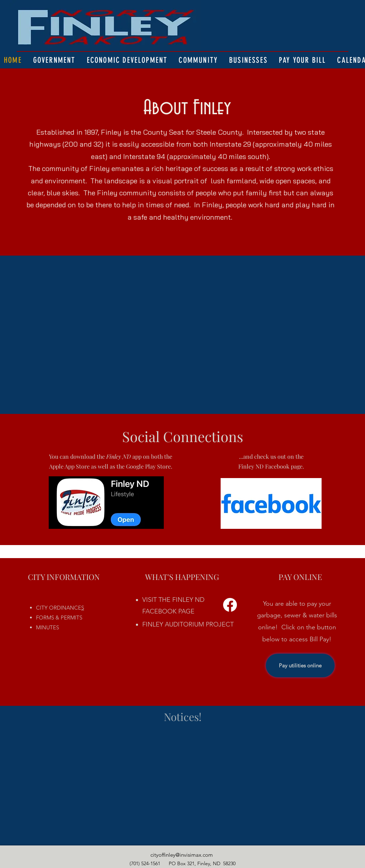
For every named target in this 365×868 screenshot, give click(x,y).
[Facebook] (230, 605)
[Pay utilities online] (300, 665)
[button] (54, 60)
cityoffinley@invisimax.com (182, 855)
